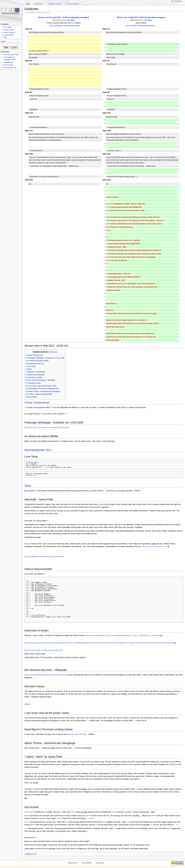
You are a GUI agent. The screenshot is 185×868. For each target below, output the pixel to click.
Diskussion (61, 20)
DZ (35, 854)
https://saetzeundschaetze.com (155, 547)
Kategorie (29, 854)
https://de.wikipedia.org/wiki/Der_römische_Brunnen (46, 675)
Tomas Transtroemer (37, 402)
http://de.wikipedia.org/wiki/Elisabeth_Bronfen (43, 557)
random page (8, 35)
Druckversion (8, 65)
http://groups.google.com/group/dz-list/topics (42, 650)
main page (7, 27)
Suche (3, 41)
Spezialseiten (8, 62)
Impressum (100, 863)
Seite (28, 4)
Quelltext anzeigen (80, 17)
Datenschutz (73, 863)
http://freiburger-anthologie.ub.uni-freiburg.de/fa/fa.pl (46, 428)
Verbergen (53, 352)
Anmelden (178, 1)
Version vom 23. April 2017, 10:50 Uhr (54, 17)
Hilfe (5, 38)
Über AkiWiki (87, 863)
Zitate (28, 486)
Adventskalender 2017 (38, 450)
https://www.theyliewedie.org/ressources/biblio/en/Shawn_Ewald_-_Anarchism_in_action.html (122, 635)
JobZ (26, 704)
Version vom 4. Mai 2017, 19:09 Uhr (132, 17)
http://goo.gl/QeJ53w (75, 734)
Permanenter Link (10, 68)
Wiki (54, 20)
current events (9, 30)
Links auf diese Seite (11, 55)
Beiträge (71, 20)
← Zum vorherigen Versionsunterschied (63, 26)
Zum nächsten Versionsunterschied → (141, 26)
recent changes (9, 32)
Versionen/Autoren (73, 4)
